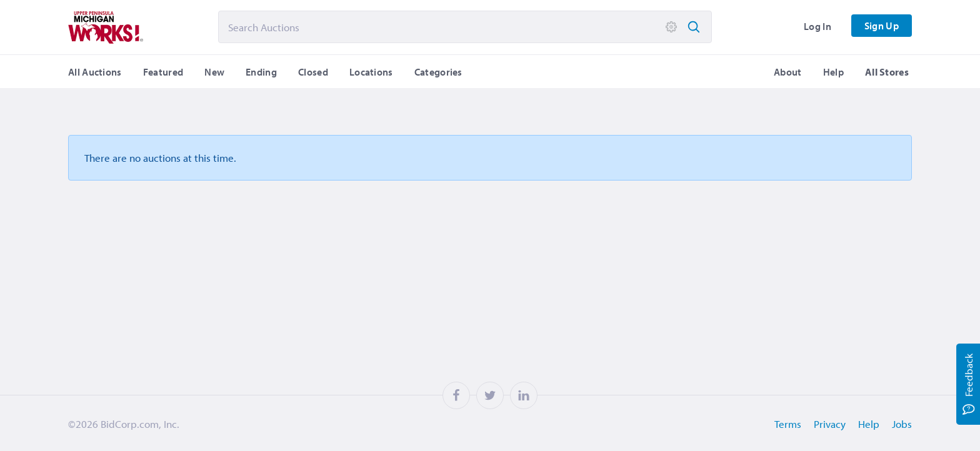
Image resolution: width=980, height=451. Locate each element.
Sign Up (882, 26)
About (788, 72)
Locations (371, 72)
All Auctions (95, 72)
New (214, 72)
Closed (313, 72)
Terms (788, 424)
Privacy (830, 424)
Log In (817, 26)
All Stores (887, 72)
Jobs (902, 424)
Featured (163, 72)
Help (833, 72)
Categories (438, 72)
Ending (261, 72)
